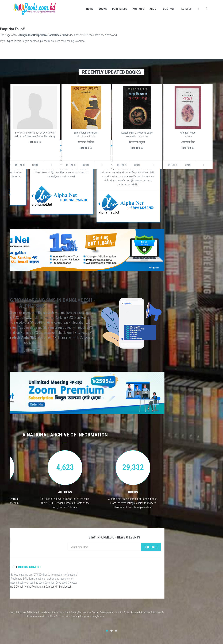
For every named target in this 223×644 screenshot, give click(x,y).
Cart (35, 165)
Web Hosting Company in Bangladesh (85, 616)
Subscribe (151, 547)
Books (103, 9)
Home (90, 9)
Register (186, 9)
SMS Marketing (43, 318)
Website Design (91, 612)
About (154, 9)
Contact (169, 9)
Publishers (120, 9)
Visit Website (32, 351)
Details (20, 165)
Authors (138, 9)
